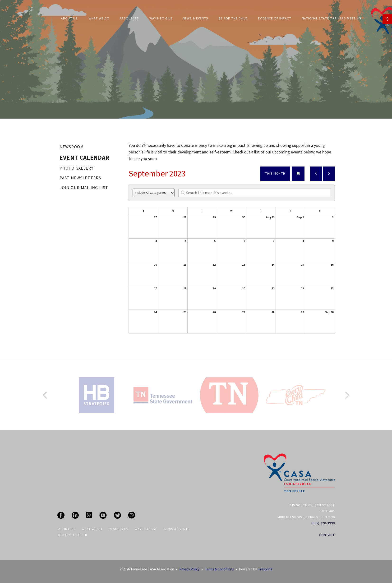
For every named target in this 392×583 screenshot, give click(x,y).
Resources (129, 19)
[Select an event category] (154, 193)
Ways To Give (146, 529)
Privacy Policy (189, 569)
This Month (275, 174)
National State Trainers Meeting (332, 19)
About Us (69, 19)
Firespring (265, 569)
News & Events (196, 19)
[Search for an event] (255, 193)
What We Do (99, 19)
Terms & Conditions (219, 569)
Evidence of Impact (275, 19)
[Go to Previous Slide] (45, 395)
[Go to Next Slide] (347, 395)
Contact (327, 535)
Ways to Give (161, 19)
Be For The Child (233, 19)
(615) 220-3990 (323, 523)
